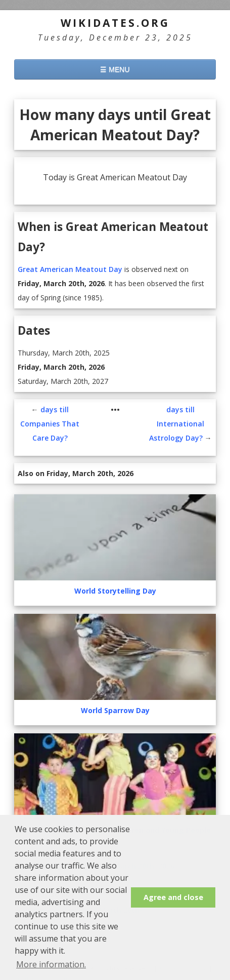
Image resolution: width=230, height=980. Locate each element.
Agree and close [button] (173, 897)
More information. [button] (51, 964)
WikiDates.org (115, 23)
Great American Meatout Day (70, 244)
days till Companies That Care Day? (50, 398)
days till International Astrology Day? (177, 398)
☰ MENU (115, 69)
